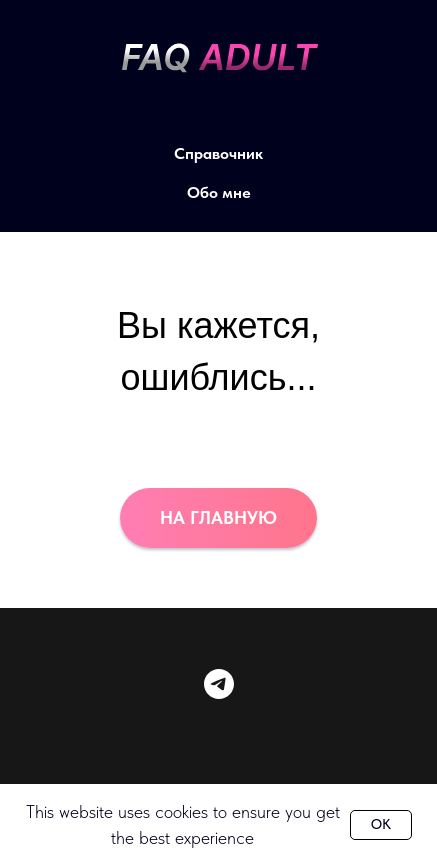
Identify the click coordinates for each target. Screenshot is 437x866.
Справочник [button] (218, 153)
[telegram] (219, 684)
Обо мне (219, 192)
